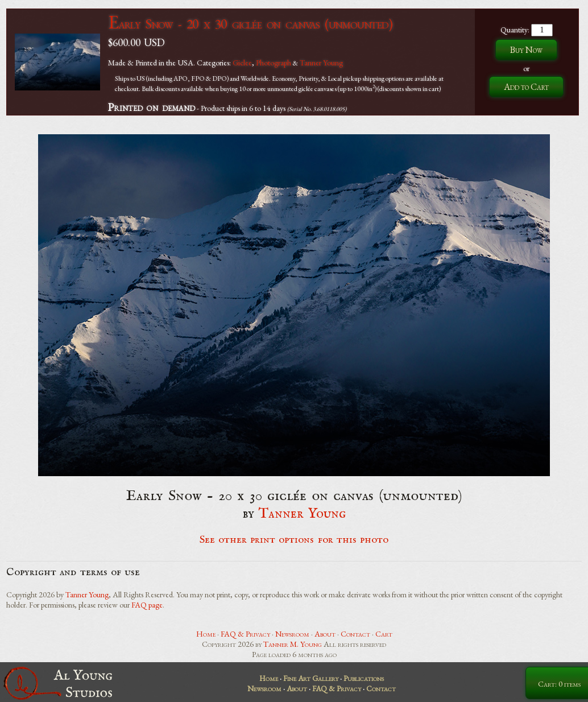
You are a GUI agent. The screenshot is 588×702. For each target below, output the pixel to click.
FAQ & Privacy (245, 634)
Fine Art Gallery (311, 678)
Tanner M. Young (293, 644)
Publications (364, 678)
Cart (384, 634)
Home (206, 634)
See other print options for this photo (294, 540)
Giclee (242, 63)
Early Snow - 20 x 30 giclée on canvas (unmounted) (250, 24)
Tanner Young (321, 63)
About (325, 634)
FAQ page (147, 605)
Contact (355, 634)
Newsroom (292, 634)
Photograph (274, 63)
